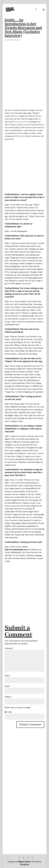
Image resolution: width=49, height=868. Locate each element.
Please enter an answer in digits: (18, 708)
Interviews (17, 40)
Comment (9, 648)
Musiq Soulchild (21, 122)
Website (8, 697)
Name (8, 676)
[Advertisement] (24, 587)
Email (8, 686)
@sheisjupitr (16, 552)
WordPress (24, 865)
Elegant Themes (24, 862)
